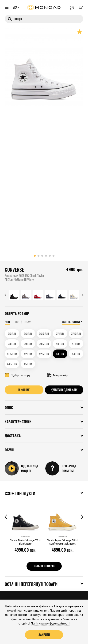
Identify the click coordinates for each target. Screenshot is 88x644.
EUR (7, 322)
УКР (15, 8)
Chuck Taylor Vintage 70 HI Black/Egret (26, 542)
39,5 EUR (44, 344)
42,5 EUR (44, 354)
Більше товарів (44, 566)
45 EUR (28, 364)
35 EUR (12, 334)
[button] (35, 256)
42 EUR (28, 354)
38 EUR (12, 344)
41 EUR (76, 344)
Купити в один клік (64, 390)
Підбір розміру (17, 375)
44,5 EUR (12, 364)
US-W (27, 322)
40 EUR (60, 344)
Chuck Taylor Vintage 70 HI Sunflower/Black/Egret (62, 542)
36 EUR (28, 334)
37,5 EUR (76, 334)
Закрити (44, 635)
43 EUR (60, 354)
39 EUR (28, 344)
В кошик (24, 390)
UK (17, 322)
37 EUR (60, 334)
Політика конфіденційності (50, 623)
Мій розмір (57, 375)
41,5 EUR (12, 354)
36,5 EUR (44, 334)
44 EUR (76, 354)
